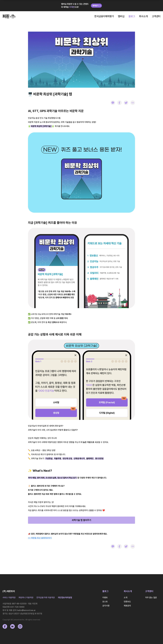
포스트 (105, 602)
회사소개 (143, 16)
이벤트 (105, 598)
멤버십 (121, 16)
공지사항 (106, 606)
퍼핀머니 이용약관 (26, 598)
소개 (126, 598)
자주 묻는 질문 (151, 598)
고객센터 (156, 16)
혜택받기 (97, 6)
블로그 (132, 16)
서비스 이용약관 (9, 598)
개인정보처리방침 (65, 598)
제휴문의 (127, 606)
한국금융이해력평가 (104, 16)
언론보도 (127, 602)
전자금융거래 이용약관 (46, 598)
